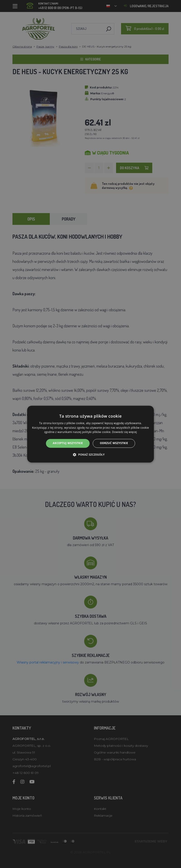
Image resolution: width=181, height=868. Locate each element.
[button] (90, 454)
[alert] (90, 434)
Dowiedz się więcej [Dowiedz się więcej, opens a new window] (124, 432)
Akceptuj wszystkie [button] (68, 443)
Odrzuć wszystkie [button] (114, 443)
